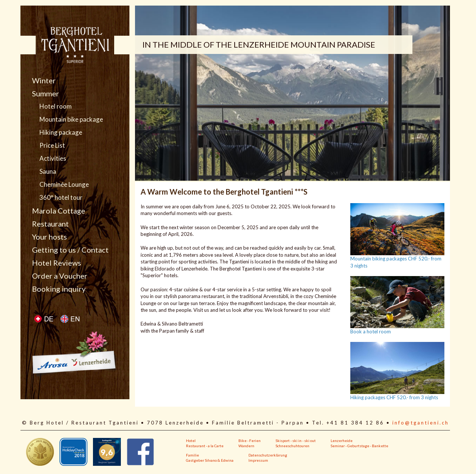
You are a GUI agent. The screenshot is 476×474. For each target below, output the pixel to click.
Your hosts (49, 237)
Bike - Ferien (250, 441)
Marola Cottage (59, 211)
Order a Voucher (60, 276)
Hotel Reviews (57, 263)
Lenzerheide (342, 441)
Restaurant (50, 224)
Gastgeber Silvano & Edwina (210, 460)
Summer (46, 93)
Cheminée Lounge (64, 185)
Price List (52, 145)
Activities (53, 158)
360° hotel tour (61, 198)
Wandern (246, 446)
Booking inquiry (59, 289)
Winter (44, 80)
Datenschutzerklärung (268, 455)
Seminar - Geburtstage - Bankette (359, 446)
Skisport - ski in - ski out (296, 441)
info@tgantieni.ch (421, 423)
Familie (192, 455)
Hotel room (56, 106)
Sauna (48, 172)
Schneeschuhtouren (292, 446)
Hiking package (61, 132)
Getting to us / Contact (70, 250)
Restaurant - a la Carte (205, 446)
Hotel (191, 441)
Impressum (258, 460)
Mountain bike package (71, 119)
